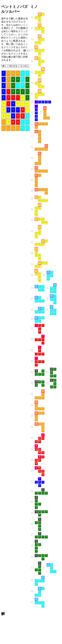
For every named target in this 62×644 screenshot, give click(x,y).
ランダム (24, 66)
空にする (13, 66)
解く (4, 66)
